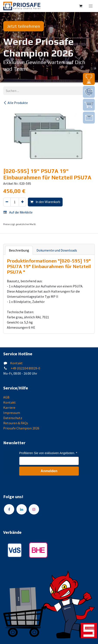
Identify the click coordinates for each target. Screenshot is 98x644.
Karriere (9, 407)
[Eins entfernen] (7, 202)
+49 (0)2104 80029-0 (25, 368)
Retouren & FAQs (16, 423)
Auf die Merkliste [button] (18, 212)
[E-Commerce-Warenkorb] (81, 6)
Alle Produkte (16, 103)
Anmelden (49, 471)
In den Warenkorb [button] (45, 202)
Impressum (12, 413)
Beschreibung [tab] (19, 250)
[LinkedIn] (22, 509)
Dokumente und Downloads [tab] (57, 250)
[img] (89, 79)
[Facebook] (9, 509)
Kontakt (16, 363)
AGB (6, 397)
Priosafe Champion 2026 (21, 428)
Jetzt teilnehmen (24, 26)
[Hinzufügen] (22, 202)
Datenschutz (13, 418)
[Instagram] (34, 509)
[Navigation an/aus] (91, 6)
